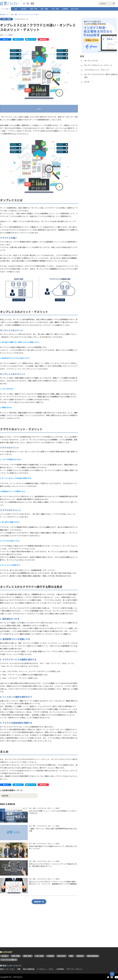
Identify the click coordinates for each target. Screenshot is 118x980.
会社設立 (24, 9)
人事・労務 (55, 9)
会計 (16, 9)
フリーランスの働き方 (9, 960)
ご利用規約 (60, 969)
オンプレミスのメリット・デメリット (21, 121)
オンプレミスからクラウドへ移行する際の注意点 (25, 131)
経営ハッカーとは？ (7, 969)
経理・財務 (34, 9)
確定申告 (80, 956)
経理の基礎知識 (93, 956)
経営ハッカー (6, 14)
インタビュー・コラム (45, 969)
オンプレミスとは (13, 117)
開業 (71, 956)
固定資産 (5, 823)
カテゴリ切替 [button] (5, 9)
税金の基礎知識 (29, 969)
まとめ (9, 135)
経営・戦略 (44, 9)
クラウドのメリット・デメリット (19, 126)
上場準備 (65, 9)
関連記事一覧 (39, 928)
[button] (6, 39)
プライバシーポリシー (75, 969)
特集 (19, 969)
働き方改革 (75, 9)
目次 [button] (39, 109)
